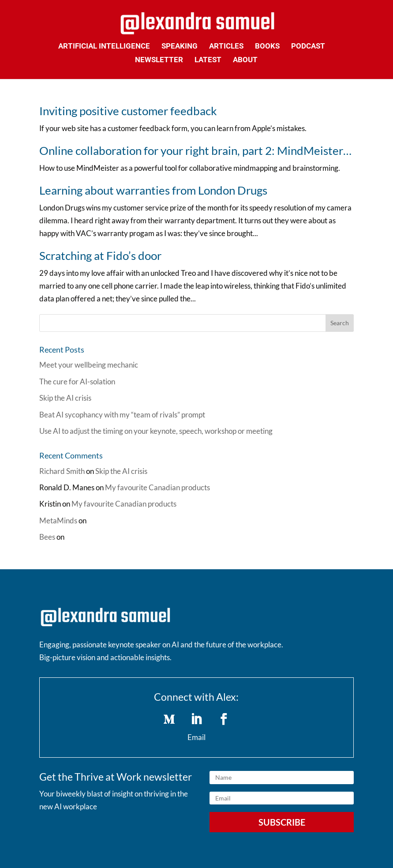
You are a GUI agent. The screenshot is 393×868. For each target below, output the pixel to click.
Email (196, 737)
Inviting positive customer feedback (128, 111)
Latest (208, 60)
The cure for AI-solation (77, 381)
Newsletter (159, 60)
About (245, 60)
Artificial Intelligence (104, 47)
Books (267, 47)
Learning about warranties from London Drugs (153, 190)
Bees (47, 537)
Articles (226, 47)
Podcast (308, 47)
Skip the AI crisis (65, 398)
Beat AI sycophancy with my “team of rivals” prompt (122, 415)
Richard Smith (62, 471)
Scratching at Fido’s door (100, 256)
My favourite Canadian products (157, 487)
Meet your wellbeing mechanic (89, 365)
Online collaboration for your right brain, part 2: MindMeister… (195, 150)
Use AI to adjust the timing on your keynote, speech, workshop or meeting (156, 431)
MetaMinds (58, 520)
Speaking (180, 47)
